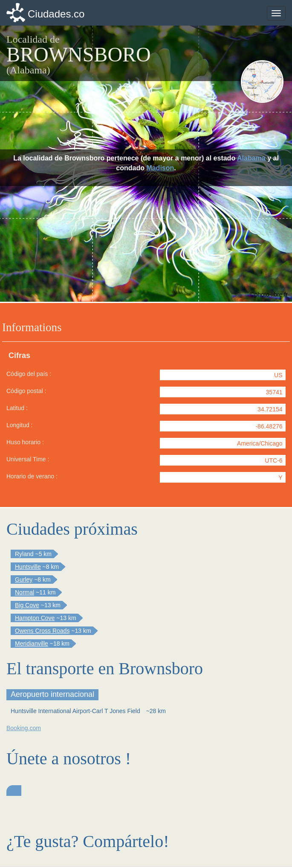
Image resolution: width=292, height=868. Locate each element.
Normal (25, 592)
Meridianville (32, 644)
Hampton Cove (35, 618)
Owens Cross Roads (42, 631)
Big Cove (27, 605)
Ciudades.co (56, 14)
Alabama (251, 158)
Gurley (24, 580)
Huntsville (28, 567)
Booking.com (24, 728)
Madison (160, 168)
